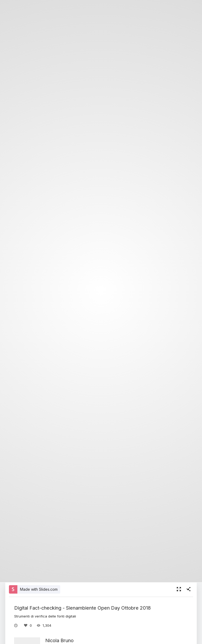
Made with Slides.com (39, 589)
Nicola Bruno (59, 640)
